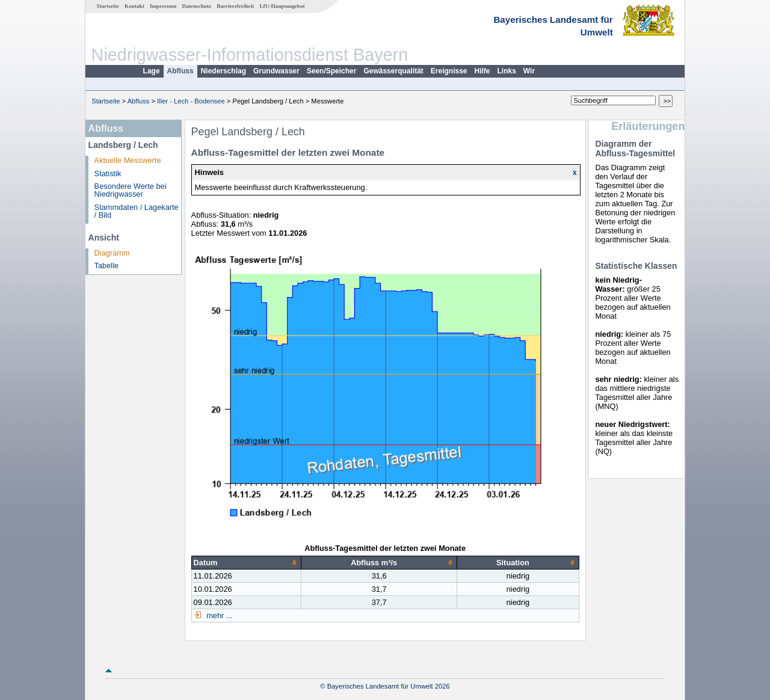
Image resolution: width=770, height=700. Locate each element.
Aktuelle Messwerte (128, 160)
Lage (152, 71)
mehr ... (219, 616)
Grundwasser (276, 71)
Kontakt (134, 6)
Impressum (163, 6)
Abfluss (180, 71)
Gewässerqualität (393, 71)
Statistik (108, 173)
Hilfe (482, 71)
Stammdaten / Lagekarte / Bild (137, 211)
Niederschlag (223, 71)
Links (507, 71)
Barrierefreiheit (235, 6)
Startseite (108, 6)
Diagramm (112, 253)
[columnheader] (246, 562)
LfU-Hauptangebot (282, 6)
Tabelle (107, 266)
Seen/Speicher (332, 71)
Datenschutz (197, 6)
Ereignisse (449, 71)
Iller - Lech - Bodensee (191, 101)
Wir (529, 71)
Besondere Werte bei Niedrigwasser (131, 190)
